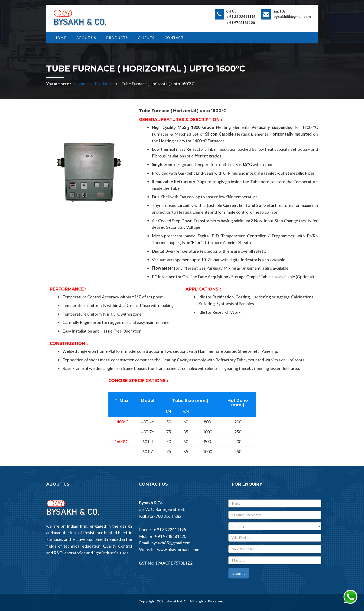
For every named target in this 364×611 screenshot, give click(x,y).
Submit (239, 573)
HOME (60, 38)
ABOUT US (86, 38)
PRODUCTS (117, 38)
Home (80, 84)
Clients (146, 38)
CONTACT (174, 38)
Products (103, 84)
